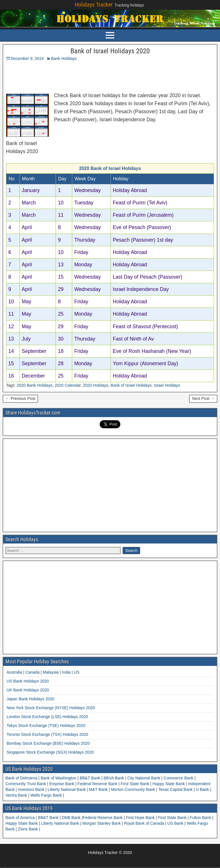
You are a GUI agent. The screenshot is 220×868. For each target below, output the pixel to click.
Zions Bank (28, 829)
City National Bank (144, 778)
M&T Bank (98, 789)
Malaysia (51, 672)
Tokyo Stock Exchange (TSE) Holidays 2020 (46, 726)
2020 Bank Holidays (35, 385)
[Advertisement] (75, 75)
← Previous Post (20, 398)
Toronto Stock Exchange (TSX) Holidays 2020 (47, 734)
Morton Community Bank (133, 789)
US (77, 672)
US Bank (176, 823)
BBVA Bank (114, 778)
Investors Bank (31, 789)
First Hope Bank (141, 818)
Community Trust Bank (26, 784)
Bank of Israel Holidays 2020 (110, 51)
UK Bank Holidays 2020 (28, 690)
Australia (14, 672)
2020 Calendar (68, 385)
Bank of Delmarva (22, 778)
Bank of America (21, 818)
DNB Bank (72, 818)
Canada (33, 672)
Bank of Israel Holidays (131, 385)
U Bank (203, 789)
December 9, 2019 (27, 58)
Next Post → (203, 398)
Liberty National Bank (67, 789)
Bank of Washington (59, 778)
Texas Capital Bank (175, 789)
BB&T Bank (90, 778)
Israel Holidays (167, 385)
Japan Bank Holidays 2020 (31, 699)
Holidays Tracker (94, 5)
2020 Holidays (96, 385)
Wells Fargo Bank (46, 795)
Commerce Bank (178, 778)
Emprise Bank (62, 784)
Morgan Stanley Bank (102, 823)
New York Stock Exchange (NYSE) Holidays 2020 (51, 708)
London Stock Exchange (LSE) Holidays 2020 (47, 717)
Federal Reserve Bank (98, 784)
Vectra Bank (17, 795)
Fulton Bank (201, 818)
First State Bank (135, 784)
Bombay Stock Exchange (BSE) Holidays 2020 (48, 743)
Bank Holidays (64, 58)
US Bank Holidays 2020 (28, 681)
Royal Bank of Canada (145, 823)
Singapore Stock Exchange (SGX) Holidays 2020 (50, 752)
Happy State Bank (169, 784)
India (66, 672)
